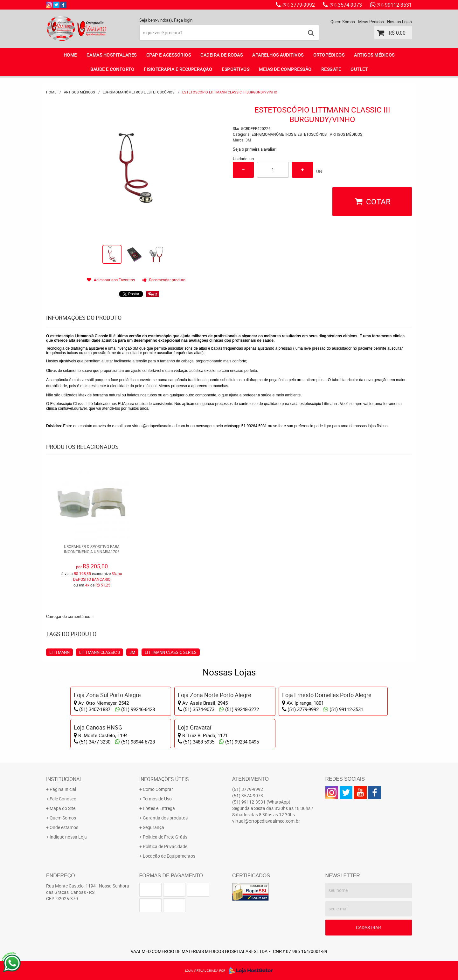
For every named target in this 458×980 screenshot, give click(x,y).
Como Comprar (158, 789)
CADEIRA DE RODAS (222, 55)
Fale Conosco (63, 799)
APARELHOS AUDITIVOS (278, 55)
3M (132, 652)
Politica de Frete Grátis (165, 837)
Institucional (64, 779)
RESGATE (331, 69)
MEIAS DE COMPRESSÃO (285, 69)
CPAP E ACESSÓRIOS (169, 55)
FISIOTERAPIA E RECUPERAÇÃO (178, 69)
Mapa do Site (62, 808)
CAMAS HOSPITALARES (112, 55)
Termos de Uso (157, 799)
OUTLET (359, 69)
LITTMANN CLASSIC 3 (100, 652)
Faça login (183, 20)
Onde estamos (64, 827)
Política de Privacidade (165, 846)
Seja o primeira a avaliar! (255, 149)
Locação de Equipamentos (169, 856)
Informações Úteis (164, 779)
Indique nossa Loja (68, 837)
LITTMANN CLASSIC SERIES (171, 652)
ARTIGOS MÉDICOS (374, 55)
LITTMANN (59, 652)
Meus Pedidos (371, 22)
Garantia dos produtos (165, 818)
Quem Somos (343, 22)
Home (70, 55)
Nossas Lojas (399, 22)
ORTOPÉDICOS (329, 55)
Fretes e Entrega (159, 808)
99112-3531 (394, 5)
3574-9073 (346, 5)
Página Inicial (63, 789)
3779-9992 (299, 5)
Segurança (153, 827)
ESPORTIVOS (236, 69)
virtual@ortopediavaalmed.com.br (161, 426)
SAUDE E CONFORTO (112, 69)
